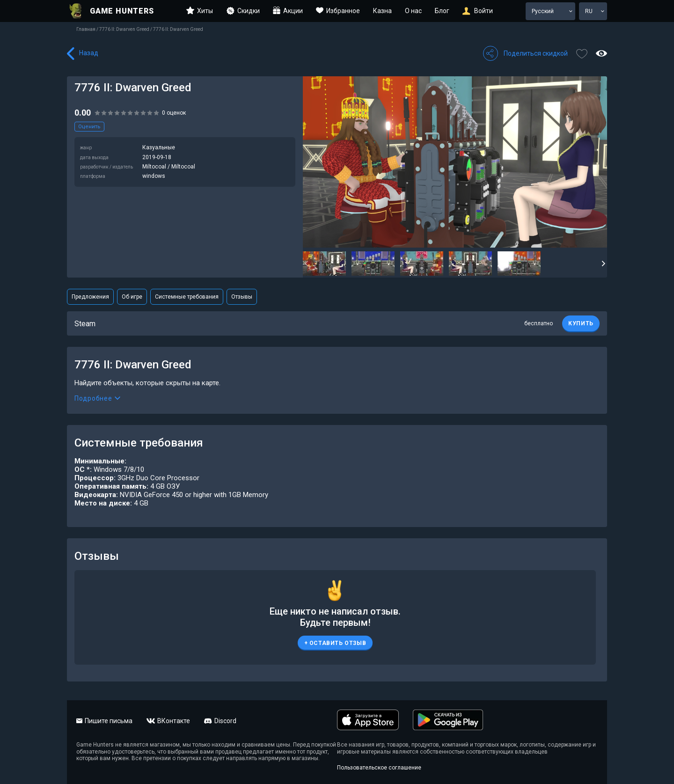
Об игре (132, 297)
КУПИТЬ (581, 323)
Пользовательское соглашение (379, 768)
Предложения (90, 297)
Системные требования (187, 297)
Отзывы (242, 297)
